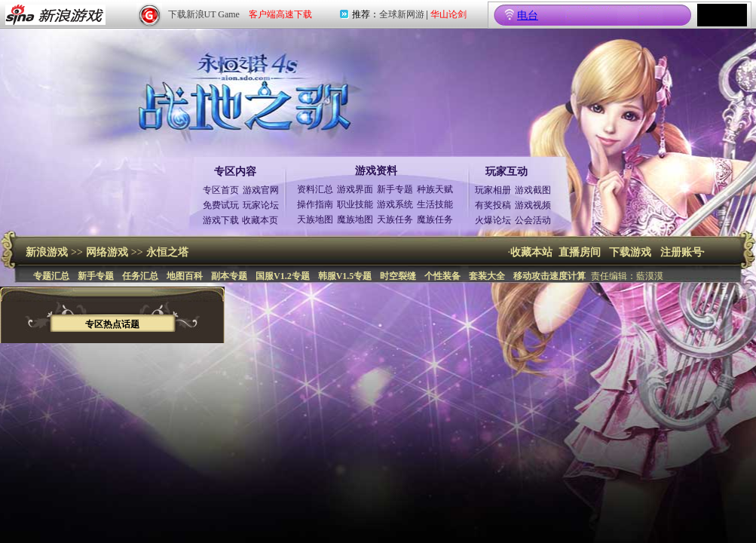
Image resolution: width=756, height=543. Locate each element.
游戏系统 (395, 204)
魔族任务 (435, 219)
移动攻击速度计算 (549, 276)
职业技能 (355, 204)
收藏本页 (260, 220)
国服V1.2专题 (283, 276)
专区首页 (221, 190)
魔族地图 (355, 219)
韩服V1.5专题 (345, 276)
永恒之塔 (167, 252)
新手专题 (395, 189)
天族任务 (395, 219)
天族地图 (315, 219)
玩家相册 (493, 190)
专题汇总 (51, 276)
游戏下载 (221, 220)
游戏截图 (533, 190)
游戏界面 (355, 189)
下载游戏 (630, 252)
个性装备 (442, 276)
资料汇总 (315, 189)
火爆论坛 (493, 220)
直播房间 (580, 252)
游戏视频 (533, 205)
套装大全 (487, 276)
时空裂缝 (398, 276)
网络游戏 (107, 252)
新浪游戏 (47, 252)
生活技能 (435, 204)
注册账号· (683, 252)
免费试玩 (221, 205)
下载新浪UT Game (204, 14)
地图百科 (185, 276)
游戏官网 (261, 190)
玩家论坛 (261, 205)
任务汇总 (140, 276)
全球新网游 (402, 14)
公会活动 (533, 220)
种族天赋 (435, 189)
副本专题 (229, 276)
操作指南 (315, 204)
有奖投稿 (493, 205)
